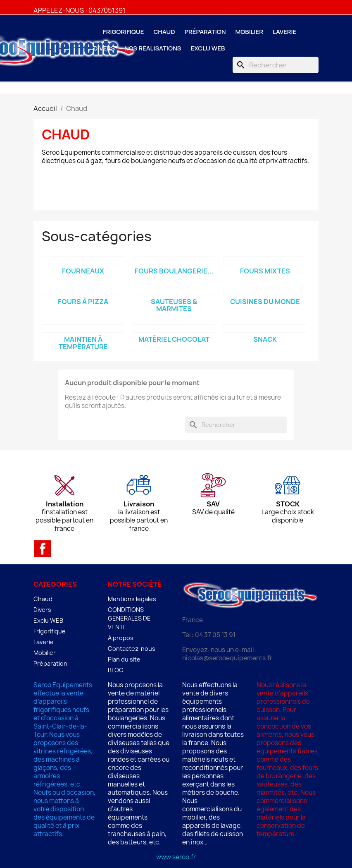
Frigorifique (123, 32)
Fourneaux (83, 271)
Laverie (284, 32)
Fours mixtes (265, 271)
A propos (121, 638)
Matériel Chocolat (174, 339)
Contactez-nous (132, 649)
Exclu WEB (208, 48)
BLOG (116, 670)
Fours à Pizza (83, 302)
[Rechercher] (276, 65)
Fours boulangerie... (174, 271)
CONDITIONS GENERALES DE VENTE (129, 618)
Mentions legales (132, 599)
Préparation (205, 32)
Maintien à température (83, 343)
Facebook (43, 549)
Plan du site (124, 659)
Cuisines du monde (265, 302)
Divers (104, 48)
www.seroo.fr (176, 857)
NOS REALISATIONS (153, 48)
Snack (265, 339)
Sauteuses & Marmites (174, 305)
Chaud (164, 32)
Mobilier (250, 32)
